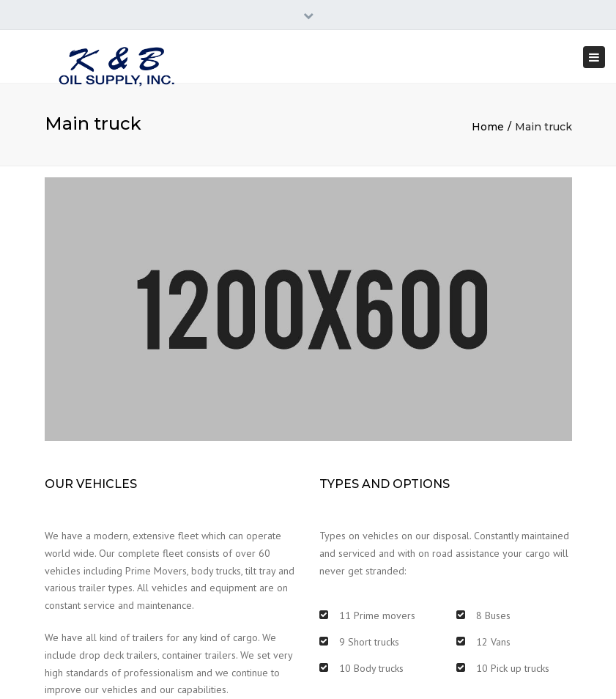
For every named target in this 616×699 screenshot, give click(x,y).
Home (488, 127)
